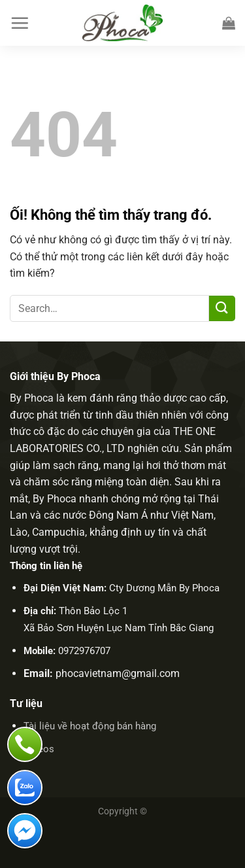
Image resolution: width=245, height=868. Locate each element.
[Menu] (20, 23)
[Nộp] (222, 308)
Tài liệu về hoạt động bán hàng (90, 726)
